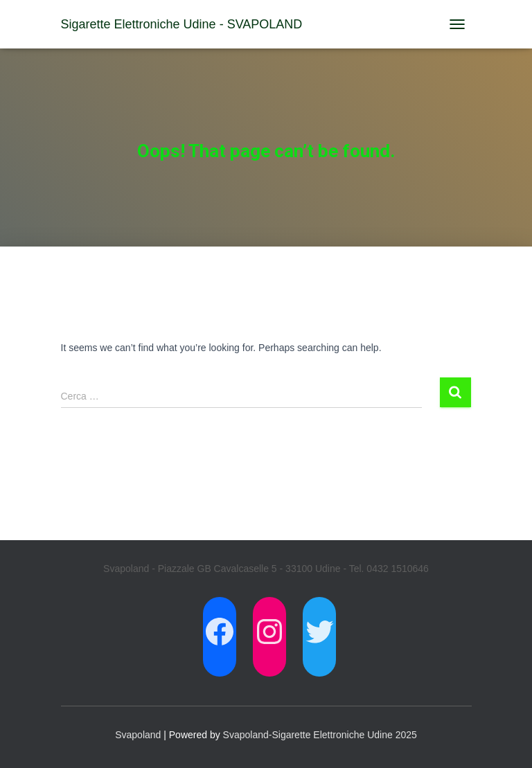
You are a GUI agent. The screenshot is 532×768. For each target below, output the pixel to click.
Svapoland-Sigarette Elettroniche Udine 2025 (320, 735)
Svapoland (138, 735)
